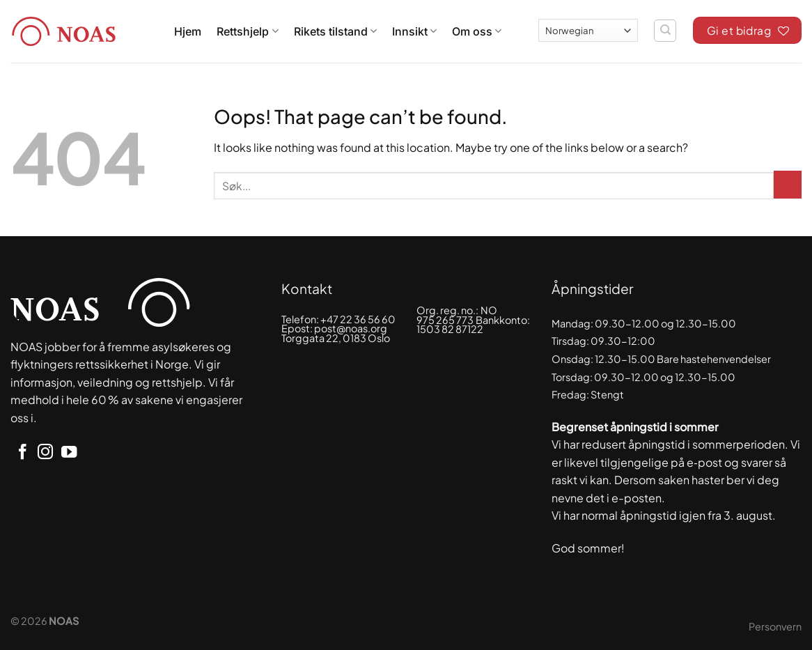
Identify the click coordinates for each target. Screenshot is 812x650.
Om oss (477, 31)
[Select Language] (588, 30)
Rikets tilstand (335, 31)
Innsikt (414, 31)
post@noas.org (351, 328)
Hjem (188, 31)
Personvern (775, 626)
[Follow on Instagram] (45, 453)
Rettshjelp (247, 31)
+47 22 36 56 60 (358, 319)
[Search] (665, 31)
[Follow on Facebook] (22, 453)
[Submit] (788, 185)
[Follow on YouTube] (69, 453)
